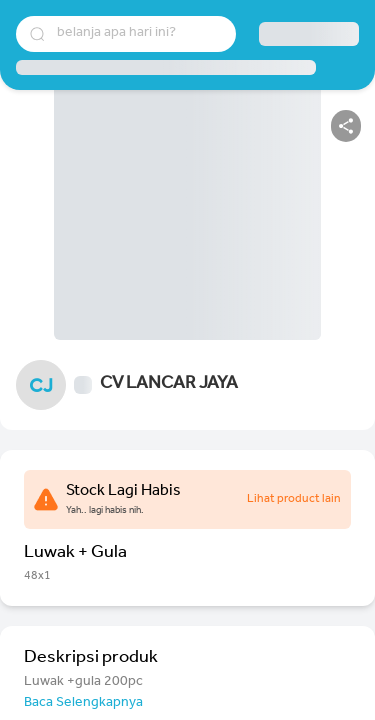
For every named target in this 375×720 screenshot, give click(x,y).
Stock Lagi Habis (123, 492)
